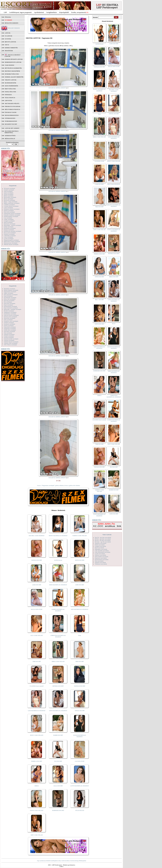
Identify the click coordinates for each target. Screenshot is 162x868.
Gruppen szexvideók (100, 546)
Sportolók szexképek (10, 318)
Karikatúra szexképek (10, 228)
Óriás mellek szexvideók (102, 557)
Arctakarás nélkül (12, 103)
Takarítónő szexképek (10, 327)
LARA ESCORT (37, 585)
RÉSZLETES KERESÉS (11, 23)
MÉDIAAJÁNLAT (10, 139)
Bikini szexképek (9, 196)
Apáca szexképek (9, 193)
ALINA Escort (58, 560)
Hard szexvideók (99, 548)
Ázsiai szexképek (9, 194)
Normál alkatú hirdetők (14, 77)
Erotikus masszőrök (12, 71)
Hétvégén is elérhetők (13, 68)
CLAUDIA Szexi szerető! (37, 686)
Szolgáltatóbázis (52, 12)
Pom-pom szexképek (10, 303)
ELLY (114, 324)
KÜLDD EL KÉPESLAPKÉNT (57, 88)
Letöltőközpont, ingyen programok (21, 12)
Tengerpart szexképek (10, 328)
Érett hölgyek (10, 89)
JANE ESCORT (80, 585)
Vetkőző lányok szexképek (11, 342)
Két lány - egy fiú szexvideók (103, 542)
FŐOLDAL (8, 17)
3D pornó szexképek (9, 188)
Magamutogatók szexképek (11, 240)
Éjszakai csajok (11, 112)
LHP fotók (8, 101)
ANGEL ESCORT (80, 711)
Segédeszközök (10, 83)
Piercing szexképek (9, 300)
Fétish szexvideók (100, 545)
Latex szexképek (8, 237)
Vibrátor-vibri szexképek (11, 343)
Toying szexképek (9, 337)
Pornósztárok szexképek (11, 306)
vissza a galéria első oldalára (72, 485)
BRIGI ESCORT (114, 277)
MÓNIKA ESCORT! (58, 686)
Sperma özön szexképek (10, 317)
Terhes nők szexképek (10, 330)
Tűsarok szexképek (9, 340)
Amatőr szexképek (9, 190)
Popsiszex (8, 95)
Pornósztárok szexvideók (102, 560)
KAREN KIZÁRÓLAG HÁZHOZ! (58, 610)
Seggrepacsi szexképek (10, 312)
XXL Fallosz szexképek (10, 345)
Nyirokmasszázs (11, 121)
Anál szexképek (8, 191)
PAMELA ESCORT (37, 761)
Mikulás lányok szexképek (11, 244)
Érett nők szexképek (9, 212)
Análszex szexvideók (101, 543)
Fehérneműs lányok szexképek (12, 213)
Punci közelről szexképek (11, 308)
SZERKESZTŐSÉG (10, 136)
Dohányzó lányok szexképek (12, 209)
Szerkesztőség (74, 861)
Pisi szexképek (8, 302)
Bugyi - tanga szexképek (11, 202)
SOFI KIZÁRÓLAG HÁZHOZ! (80, 609)
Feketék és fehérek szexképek (12, 215)
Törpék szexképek (9, 336)
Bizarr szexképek (9, 199)
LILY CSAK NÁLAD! (37, 635)
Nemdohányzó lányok (13, 62)
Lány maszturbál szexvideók (103, 552)
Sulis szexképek (8, 320)
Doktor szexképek (9, 211)
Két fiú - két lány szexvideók (103, 540)
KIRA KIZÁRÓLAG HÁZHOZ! (58, 585)
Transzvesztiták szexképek (11, 339)
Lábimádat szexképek (10, 236)
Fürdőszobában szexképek (11, 216)
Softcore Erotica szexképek (11, 315)
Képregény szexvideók (101, 549)
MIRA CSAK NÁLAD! (58, 661)
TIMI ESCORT (37, 661)
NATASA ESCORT (37, 560)
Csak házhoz (9, 65)
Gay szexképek (8, 218)
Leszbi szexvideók (100, 554)
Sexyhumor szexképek (10, 314)
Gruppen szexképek (9, 221)
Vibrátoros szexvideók (101, 564)
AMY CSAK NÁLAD (37, 835)
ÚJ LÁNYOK (8, 36)
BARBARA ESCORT (58, 810)
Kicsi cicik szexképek (10, 233)
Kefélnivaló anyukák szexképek (13, 231)
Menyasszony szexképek (11, 243)
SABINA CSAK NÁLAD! (80, 536)
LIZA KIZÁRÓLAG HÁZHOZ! (37, 711)
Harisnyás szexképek (10, 224)
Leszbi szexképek (9, 239)
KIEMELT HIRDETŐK (11, 48)
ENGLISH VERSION (14, 28)
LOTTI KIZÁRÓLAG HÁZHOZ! (80, 786)
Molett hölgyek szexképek (11, 290)
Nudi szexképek (8, 296)
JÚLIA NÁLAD (80, 810)
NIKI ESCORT (80, 661)
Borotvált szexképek (9, 200)
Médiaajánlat (82, 861)
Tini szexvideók (99, 561)
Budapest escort (11, 124)
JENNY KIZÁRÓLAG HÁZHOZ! (58, 536)
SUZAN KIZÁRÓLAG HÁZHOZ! (80, 736)
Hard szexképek (8, 222)
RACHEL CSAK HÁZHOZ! (37, 536)
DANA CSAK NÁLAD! (37, 810)
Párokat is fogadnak (13, 106)
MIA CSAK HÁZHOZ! (114, 184)
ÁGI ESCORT (58, 761)
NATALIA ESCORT (80, 686)
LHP (5, 12)
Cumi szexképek (8, 208)
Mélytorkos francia (12, 109)
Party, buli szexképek (10, 299)
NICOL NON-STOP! (37, 609)
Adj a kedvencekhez (64, 861)
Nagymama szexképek (10, 292)
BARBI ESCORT (58, 735)
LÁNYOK (7, 33)
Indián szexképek (9, 227)
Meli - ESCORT (99, 300)
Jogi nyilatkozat (41, 861)
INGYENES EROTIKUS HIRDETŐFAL (12, 132)
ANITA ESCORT (80, 560)
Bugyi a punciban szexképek (12, 203)
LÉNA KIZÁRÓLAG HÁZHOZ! (58, 711)
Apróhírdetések (39, 12)
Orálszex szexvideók (100, 555)
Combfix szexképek (9, 205)
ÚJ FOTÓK (8, 39)
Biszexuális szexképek (10, 197)
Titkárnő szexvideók (100, 562)
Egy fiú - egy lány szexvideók (103, 537)
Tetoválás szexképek (10, 331)
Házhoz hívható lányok (14, 59)
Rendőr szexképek (9, 311)
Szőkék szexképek (9, 323)
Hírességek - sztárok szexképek (12, 225)
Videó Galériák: (107, 535)
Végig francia (10, 98)
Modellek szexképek (10, 289)
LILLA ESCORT (58, 786)
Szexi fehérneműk (11, 86)
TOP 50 (7, 45)
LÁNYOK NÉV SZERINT (12, 128)
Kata (80, 635)
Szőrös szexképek (9, 326)
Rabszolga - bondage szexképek (13, 309)
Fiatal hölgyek (10, 92)
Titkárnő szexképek (9, 334)
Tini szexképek (8, 333)
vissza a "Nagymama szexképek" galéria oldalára (50, 485)
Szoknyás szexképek (10, 324)
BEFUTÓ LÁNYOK (10, 42)
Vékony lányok (11, 80)
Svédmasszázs (10, 118)
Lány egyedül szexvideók (102, 551)
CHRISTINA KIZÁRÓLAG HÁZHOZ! (58, 636)
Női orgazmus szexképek (11, 295)
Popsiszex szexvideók (101, 558)
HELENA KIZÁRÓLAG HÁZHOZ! (114, 206)
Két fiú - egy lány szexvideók (103, 539)
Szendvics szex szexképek (11, 321)
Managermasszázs (12, 115)
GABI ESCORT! (99, 184)
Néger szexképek (9, 293)
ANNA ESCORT (99, 277)
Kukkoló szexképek (9, 234)
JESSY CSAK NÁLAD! (37, 735)
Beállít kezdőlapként (52, 861)
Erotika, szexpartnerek (79, 12)
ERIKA (37, 786)
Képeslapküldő (64, 12)
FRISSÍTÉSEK (9, 51)
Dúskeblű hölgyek (12, 74)
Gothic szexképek (9, 219)
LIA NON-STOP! (80, 761)
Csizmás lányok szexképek (11, 206)
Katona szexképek (9, 230)
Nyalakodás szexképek (10, 298)
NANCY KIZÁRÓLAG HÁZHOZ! (114, 230)
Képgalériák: (13, 186)
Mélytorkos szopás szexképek (12, 241)
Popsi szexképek (8, 305)
